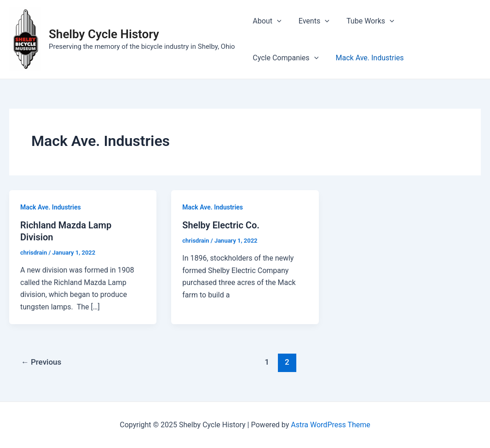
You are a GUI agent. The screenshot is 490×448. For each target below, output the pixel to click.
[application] (276, 21)
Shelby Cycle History (104, 34)
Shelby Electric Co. (221, 225)
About (266, 21)
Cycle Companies (435, 21)
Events (310, 21)
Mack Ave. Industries (286, 58)
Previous (41, 362)
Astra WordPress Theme (330, 425)
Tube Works (364, 21)
